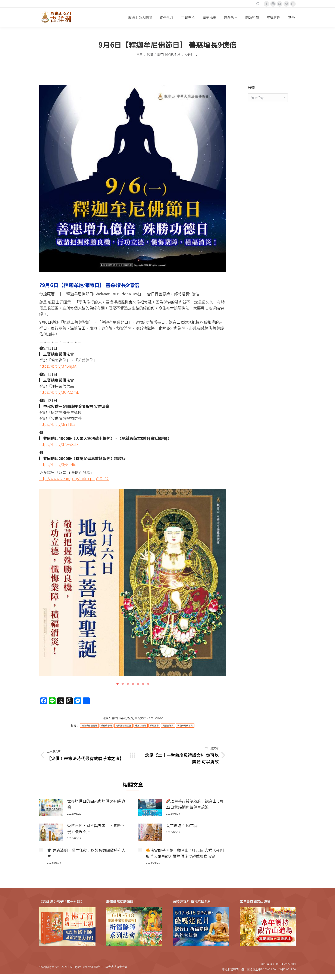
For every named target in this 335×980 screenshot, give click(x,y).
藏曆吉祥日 (168, 726)
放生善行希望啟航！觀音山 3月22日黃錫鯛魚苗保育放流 (195, 804)
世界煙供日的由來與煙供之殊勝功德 (96, 804)
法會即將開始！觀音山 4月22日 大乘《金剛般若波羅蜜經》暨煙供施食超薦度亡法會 (185, 853)
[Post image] (51, 808)
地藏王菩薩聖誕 (123, 726)
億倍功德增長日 (89, 726)
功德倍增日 (107, 726)
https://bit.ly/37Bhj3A (58, 366)
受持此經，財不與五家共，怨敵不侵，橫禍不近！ (96, 828)
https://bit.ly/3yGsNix (57, 464)
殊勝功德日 (141, 726)
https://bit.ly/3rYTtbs (57, 424)
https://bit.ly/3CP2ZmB (59, 392)
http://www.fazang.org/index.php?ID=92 (74, 478)
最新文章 (140, 718)
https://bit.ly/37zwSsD (59, 444)
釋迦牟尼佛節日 (185, 726)
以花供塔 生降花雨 (182, 825)
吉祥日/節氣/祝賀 (122, 718)
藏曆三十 (154, 726)
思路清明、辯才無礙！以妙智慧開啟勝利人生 (86, 853)
